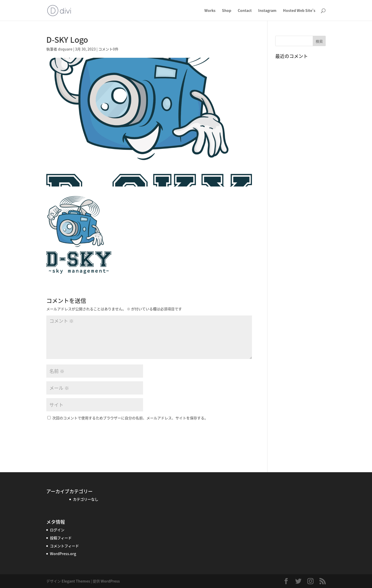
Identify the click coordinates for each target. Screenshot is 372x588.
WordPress (110, 581)
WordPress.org (63, 554)
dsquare (65, 49)
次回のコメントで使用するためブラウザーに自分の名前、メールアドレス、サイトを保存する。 (130, 418)
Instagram (267, 11)
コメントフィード (64, 546)
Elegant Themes (76, 581)
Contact (245, 11)
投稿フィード (61, 538)
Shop (227, 11)
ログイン (57, 530)
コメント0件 (108, 49)
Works (210, 11)
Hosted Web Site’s (299, 11)
